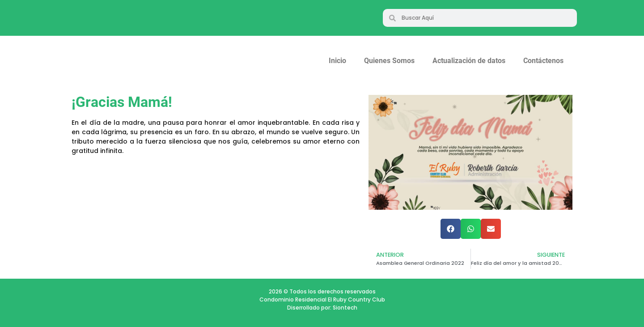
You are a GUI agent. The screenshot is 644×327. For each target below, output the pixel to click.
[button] (451, 229)
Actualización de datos (469, 61)
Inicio (337, 61)
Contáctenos (543, 61)
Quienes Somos (389, 61)
